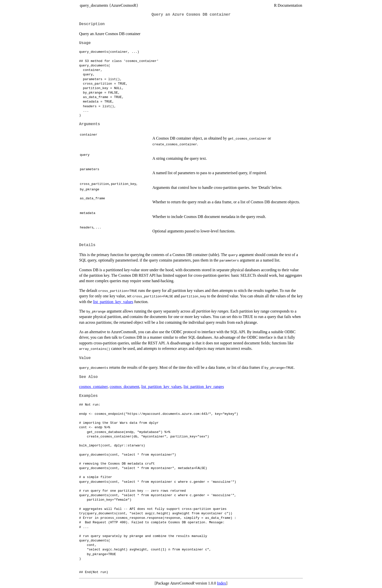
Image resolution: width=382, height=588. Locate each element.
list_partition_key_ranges (204, 387)
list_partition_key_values (113, 302)
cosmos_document (124, 387)
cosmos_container (93, 387)
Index (222, 583)
